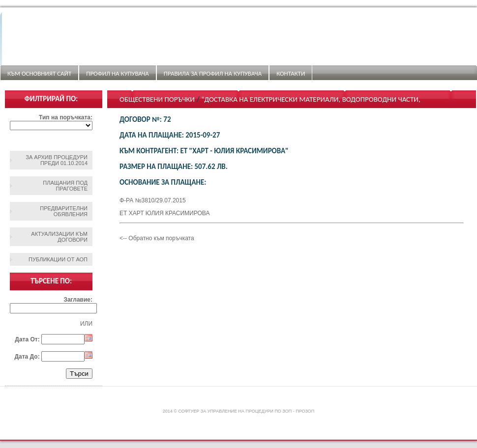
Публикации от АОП (58, 259)
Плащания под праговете (65, 186)
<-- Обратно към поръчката (157, 238)
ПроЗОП (305, 411)
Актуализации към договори (59, 237)
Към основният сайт (39, 73)
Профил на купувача (117, 73)
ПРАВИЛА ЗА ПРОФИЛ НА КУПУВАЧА (213, 73)
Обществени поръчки (157, 99)
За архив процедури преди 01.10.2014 (57, 160)
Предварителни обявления (64, 211)
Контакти (291, 73)
